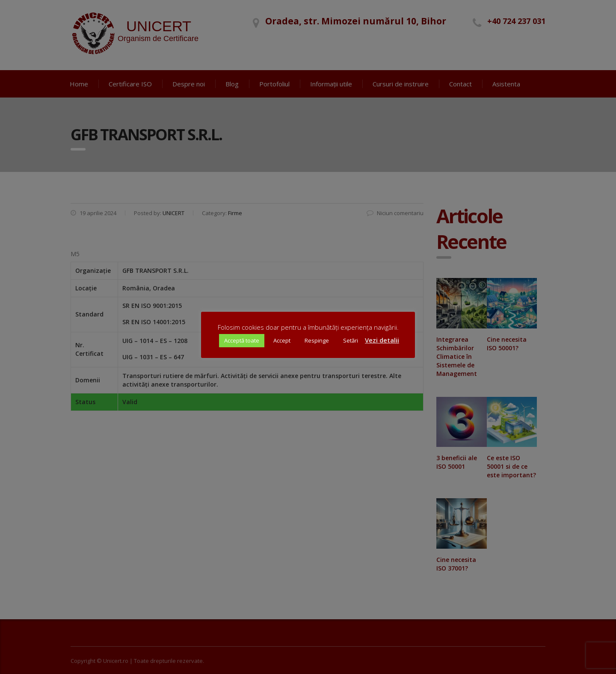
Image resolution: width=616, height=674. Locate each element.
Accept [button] (282, 340)
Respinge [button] (317, 340)
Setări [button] (351, 340)
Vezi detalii (382, 340)
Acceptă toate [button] (242, 340)
